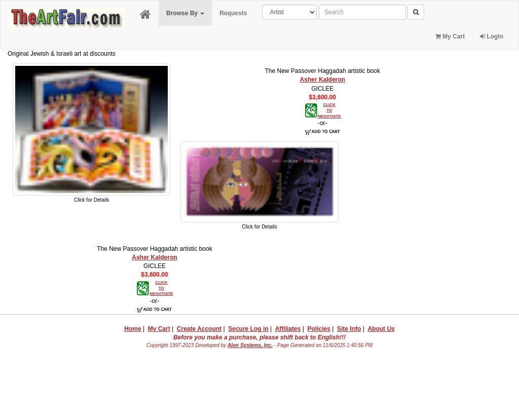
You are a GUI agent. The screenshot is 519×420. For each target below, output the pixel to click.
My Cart (450, 36)
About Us (381, 329)
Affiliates (288, 329)
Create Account (199, 329)
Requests (233, 13)
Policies (319, 329)
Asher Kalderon (323, 80)
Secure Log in (248, 329)
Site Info (349, 329)
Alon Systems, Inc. (250, 345)
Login (492, 36)
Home (133, 329)
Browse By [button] (185, 13)
